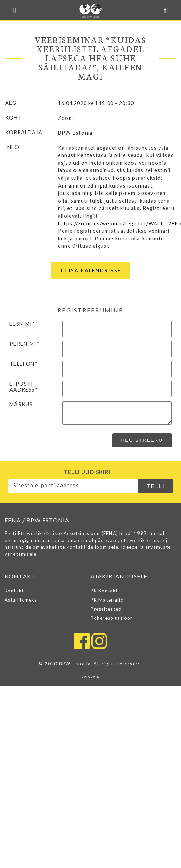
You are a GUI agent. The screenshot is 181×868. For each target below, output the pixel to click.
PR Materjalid (107, 600)
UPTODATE (90, 677)
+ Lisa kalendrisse (90, 270)
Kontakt (14, 591)
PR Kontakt (104, 591)
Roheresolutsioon (112, 618)
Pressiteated (106, 609)
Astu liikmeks (21, 600)
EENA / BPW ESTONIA (90, 11)
